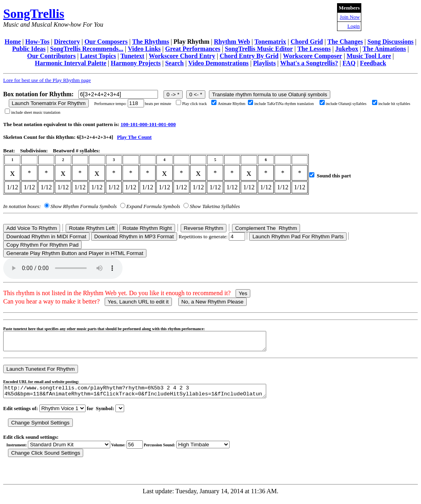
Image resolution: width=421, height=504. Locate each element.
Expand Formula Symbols (153, 206)
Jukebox (347, 49)
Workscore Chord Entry (182, 56)
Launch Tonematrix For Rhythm (49, 103)
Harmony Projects (135, 63)
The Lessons (314, 49)
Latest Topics (98, 56)
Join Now (350, 17)
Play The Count (134, 137)
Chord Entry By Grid (249, 56)
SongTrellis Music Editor (259, 49)
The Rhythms (151, 42)
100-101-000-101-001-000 (148, 124)
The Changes (345, 42)
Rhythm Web (232, 42)
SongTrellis (34, 14)
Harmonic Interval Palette (71, 63)
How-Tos (38, 42)
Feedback (373, 63)
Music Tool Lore (369, 56)
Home (13, 42)
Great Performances (193, 49)
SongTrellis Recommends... (87, 49)
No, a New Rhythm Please (212, 302)
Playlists (264, 63)
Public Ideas (29, 49)
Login (354, 26)
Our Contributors (51, 56)
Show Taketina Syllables (215, 206)
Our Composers (106, 42)
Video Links (144, 49)
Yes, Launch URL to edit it (138, 302)
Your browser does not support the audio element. (63, 268)
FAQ (349, 63)
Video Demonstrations (218, 63)
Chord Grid (307, 42)
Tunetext (133, 56)
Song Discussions (390, 42)
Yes (243, 293)
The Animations (384, 49)
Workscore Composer (313, 56)
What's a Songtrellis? (309, 63)
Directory (67, 42)
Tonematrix (270, 42)
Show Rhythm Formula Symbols (84, 206)
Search (174, 63)
